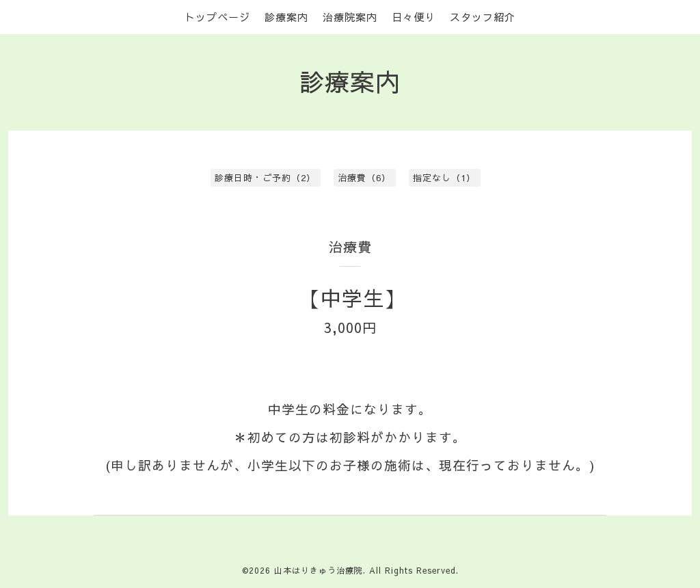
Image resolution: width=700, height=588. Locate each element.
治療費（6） (364, 178)
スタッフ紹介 (483, 17)
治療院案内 (350, 17)
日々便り (414, 17)
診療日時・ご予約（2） (265, 178)
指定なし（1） (444, 178)
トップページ (217, 17)
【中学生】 (352, 298)
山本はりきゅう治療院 (319, 570)
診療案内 (286, 17)
